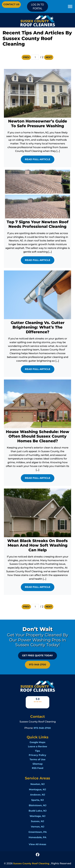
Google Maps (37, 742)
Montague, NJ (37, 789)
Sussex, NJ (37, 821)
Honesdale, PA (37, 837)
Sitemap (38, 764)
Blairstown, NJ (38, 805)
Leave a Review (37, 746)
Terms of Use (37, 759)
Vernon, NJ (38, 827)
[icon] (38, 854)
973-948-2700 (37, 665)
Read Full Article (38, 159)
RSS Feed (38, 768)
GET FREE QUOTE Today (37, 655)
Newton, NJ (37, 784)
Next (49, 57)
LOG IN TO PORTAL (37, 6)
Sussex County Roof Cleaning (31, 863)
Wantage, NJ (37, 816)
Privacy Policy (37, 755)
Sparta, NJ (37, 800)
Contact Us (11, 4)
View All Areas (37, 844)
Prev (26, 57)
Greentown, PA (38, 832)
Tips (37, 751)
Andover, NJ (38, 795)
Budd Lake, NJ (38, 811)
